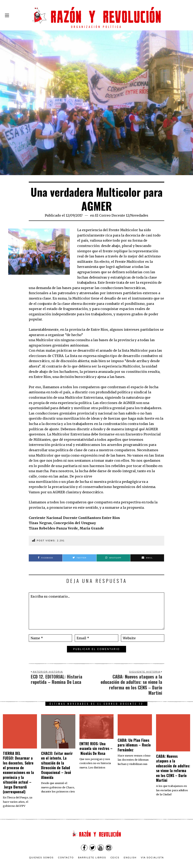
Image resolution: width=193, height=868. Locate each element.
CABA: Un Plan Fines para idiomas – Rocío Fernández (134, 745)
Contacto (66, 846)
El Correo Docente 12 (112, 215)
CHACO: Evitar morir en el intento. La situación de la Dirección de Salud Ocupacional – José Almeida (57, 765)
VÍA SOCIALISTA (152, 846)
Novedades (139, 215)
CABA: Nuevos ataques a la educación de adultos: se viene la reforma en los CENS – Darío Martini (173, 768)
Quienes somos (41, 846)
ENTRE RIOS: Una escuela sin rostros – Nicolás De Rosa (96, 748)
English (130, 846)
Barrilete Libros (92, 846)
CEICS (115, 846)
